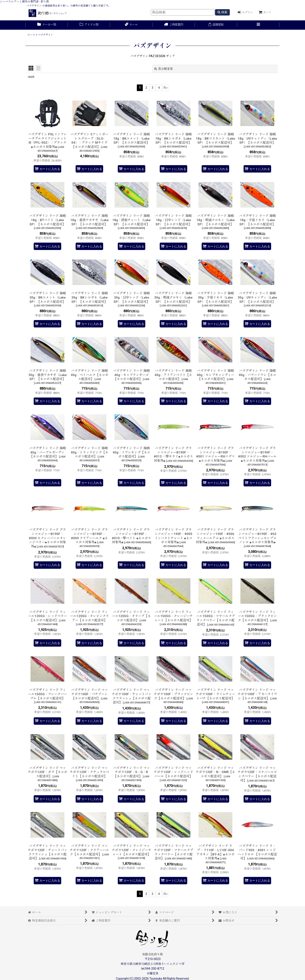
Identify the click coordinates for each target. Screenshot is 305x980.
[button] (258, 25)
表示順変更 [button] (164, 69)
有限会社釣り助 (152, 954)
